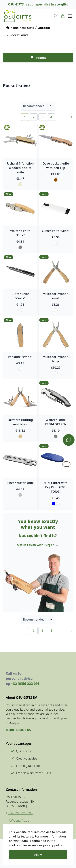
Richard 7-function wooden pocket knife (20, 168)
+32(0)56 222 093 (20, 813)
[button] (70, 16)
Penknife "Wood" (20, 357)
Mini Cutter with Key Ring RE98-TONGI (56, 487)
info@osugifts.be (18, 821)
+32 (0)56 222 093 (25, 684)
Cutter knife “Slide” (56, 231)
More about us (18, 730)
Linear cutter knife (20, 483)
